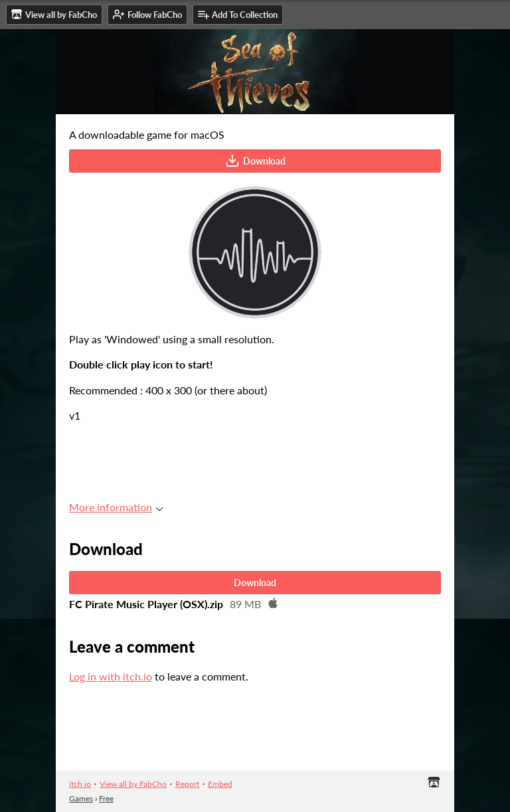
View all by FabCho (133, 784)
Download (255, 161)
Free (106, 798)
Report (187, 784)
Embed (220, 784)
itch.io (80, 784)
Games (81, 798)
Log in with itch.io (111, 676)
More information (116, 507)
